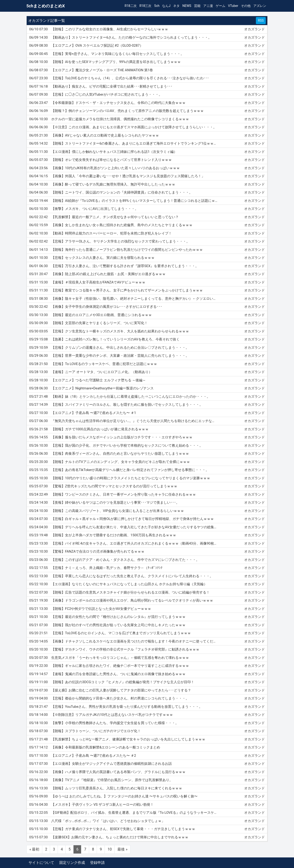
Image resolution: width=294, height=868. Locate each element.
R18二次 (131, 6)
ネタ (176, 6)
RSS (261, 20)
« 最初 (34, 849)
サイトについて (41, 863)
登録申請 (97, 863)
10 (110, 849)
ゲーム (220, 6)
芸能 (197, 6)
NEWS (187, 6)
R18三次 (145, 6)
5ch (157, 6)
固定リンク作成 (72, 863)
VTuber (233, 6)
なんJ (166, 6)
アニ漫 (208, 6)
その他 (246, 6)
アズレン (260, 6)
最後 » (122, 849)
